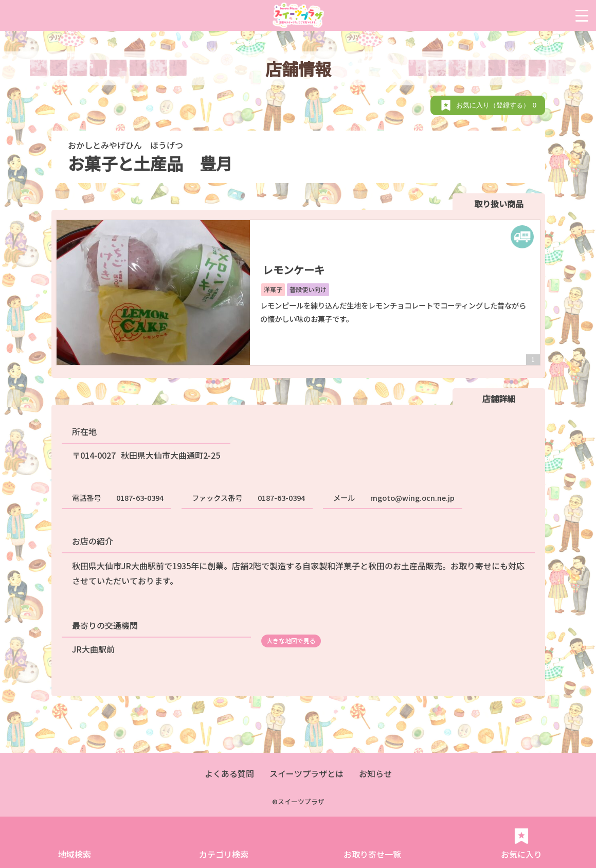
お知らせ (375, 773)
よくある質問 (229, 773)
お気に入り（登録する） (498, 105)
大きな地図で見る (291, 640)
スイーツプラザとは (306, 773)
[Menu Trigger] (582, 15)
